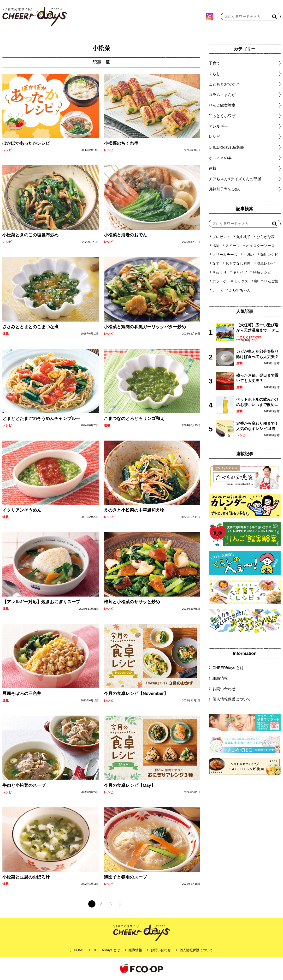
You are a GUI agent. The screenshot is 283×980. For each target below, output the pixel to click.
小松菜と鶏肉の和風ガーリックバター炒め (145, 327)
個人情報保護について (232, 699)
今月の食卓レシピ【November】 (136, 693)
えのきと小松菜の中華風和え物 (134, 510)
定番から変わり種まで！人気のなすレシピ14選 (257, 426)
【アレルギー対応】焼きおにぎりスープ (41, 602)
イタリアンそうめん (22, 510)
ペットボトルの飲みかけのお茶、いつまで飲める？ (257, 403)
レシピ (7, 150)
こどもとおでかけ (249, 337)
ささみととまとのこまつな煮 (30, 327)
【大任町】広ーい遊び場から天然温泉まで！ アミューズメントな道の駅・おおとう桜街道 (258, 328)
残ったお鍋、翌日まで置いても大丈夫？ (257, 378)
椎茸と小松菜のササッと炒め (132, 602)
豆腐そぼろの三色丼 (22, 693)
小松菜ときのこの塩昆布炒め (30, 235)
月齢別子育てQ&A (224, 189)
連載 (6, 334)
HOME (79, 950)
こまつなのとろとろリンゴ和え (134, 418)
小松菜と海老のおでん (125, 235)
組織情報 (220, 678)
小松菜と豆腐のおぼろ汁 (26, 877)
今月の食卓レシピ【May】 (129, 785)
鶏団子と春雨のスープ (125, 877)
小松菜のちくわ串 (121, 143)
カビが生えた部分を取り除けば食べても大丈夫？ (257, 354)
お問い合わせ (224, 689)
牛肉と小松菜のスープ (24, 785)
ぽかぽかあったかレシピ (26, 143)
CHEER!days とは (228, 668)
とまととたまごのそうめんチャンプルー (41, 418)
